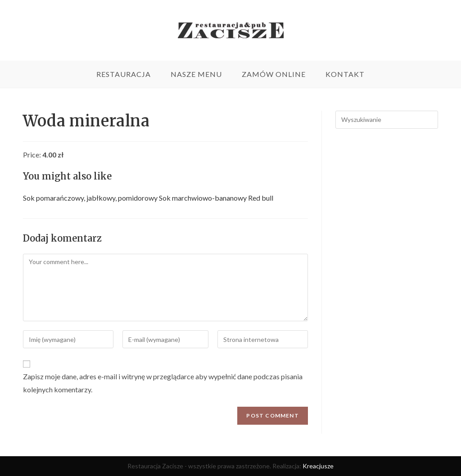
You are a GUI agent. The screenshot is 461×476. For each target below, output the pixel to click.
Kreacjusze (318, 466)
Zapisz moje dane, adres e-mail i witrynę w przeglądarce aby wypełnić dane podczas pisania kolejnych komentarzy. (163, 383)
